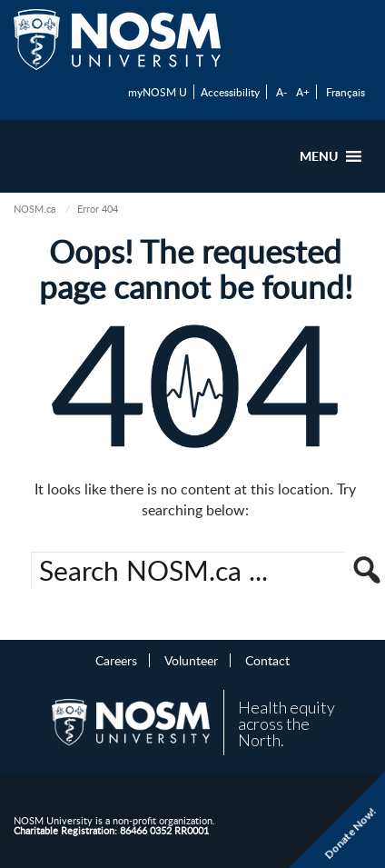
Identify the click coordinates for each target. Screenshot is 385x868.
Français (346, 92)
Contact (267, 660)
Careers (116, 660)
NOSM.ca (35, 209)
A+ (303, 92)
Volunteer (191, 660)
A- (281, 92)
